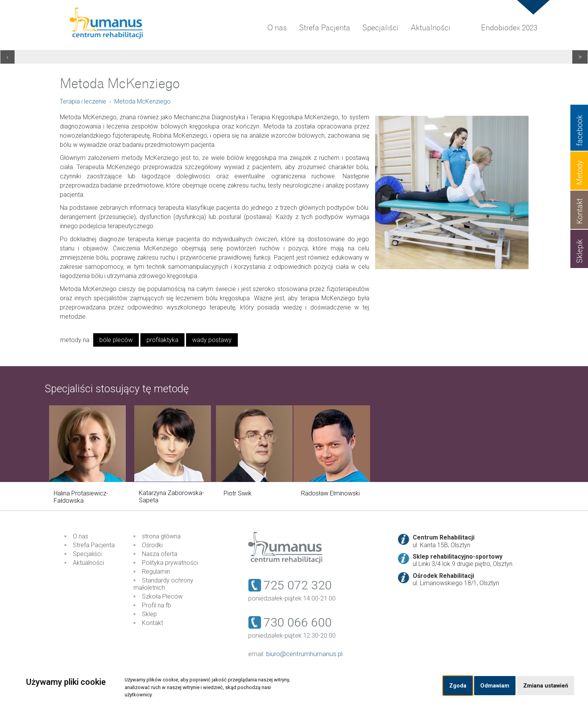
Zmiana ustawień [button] (546, 686)
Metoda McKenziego (142, 101)
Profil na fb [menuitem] (156, 605)
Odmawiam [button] (495, 686)
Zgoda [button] (458, 686)
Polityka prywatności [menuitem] (170, 563)
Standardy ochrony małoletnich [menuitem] (163, 584)
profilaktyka (162, 340)
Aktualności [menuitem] (431, 28)
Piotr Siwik (238, 493)
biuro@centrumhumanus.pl (304, 654)
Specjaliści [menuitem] (380, 28)
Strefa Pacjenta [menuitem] (325, 28)
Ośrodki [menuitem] (152, 545)
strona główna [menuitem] (161, 536)
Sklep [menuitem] (149, 614)
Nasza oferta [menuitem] (160, 554)
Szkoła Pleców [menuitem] (162, 596)
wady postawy (212, 340)
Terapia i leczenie (83, 101)
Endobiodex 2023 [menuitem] (509, 28)
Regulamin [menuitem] (156, 572)
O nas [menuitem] (277, 28)
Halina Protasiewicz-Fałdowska (81, 497)
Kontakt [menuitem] (152, 623)
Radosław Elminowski (330, 493)
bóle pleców (116, 340)
